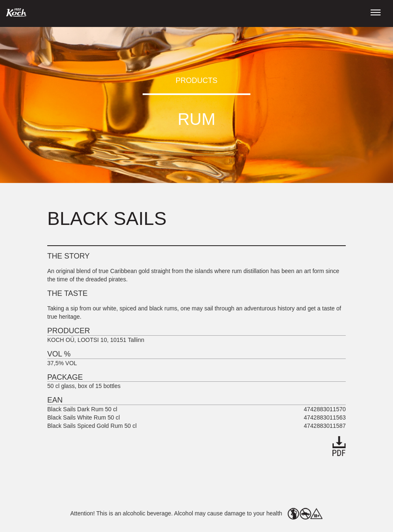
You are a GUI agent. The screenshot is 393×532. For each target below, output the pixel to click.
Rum (196, 119)
